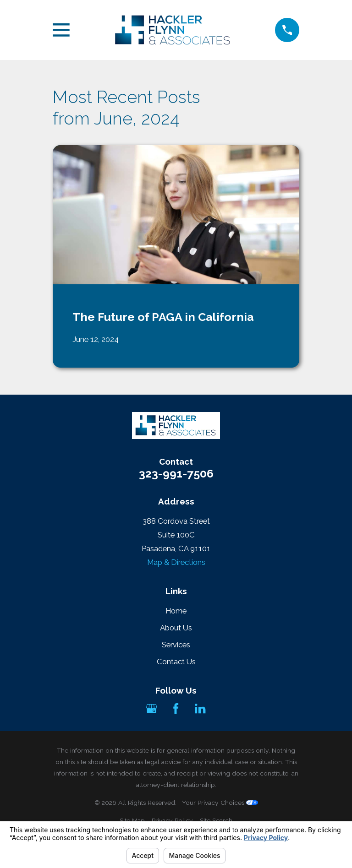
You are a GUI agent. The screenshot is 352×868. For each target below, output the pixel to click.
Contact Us (176, 662)
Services (176, 645)
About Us (176, 628)
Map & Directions (176, 562)
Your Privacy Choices (220, 803)
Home (176, 611)
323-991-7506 (176, 474)
